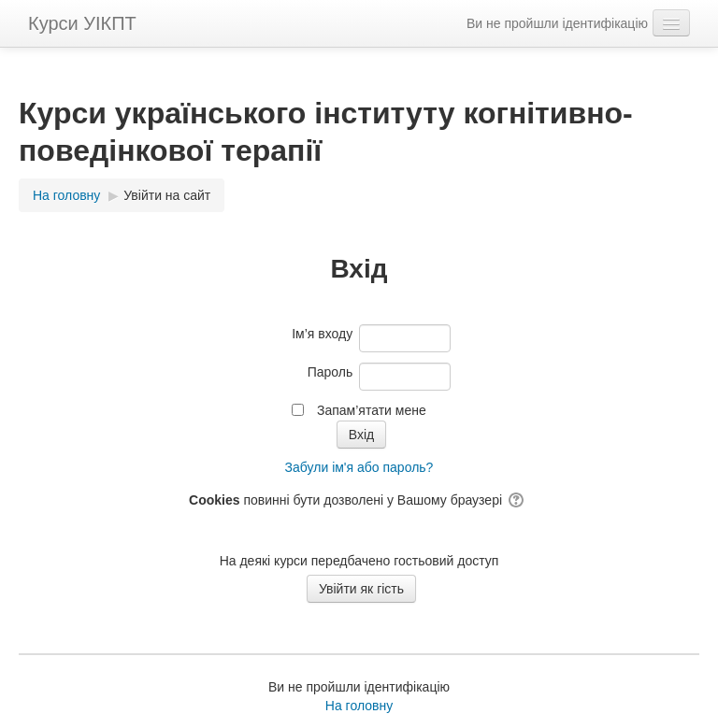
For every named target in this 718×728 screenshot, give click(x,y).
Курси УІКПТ (82, 23)
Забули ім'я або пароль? (359, 467)
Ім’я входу (322, 334)
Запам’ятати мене (372, 410)
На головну (359, 706)
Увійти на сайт (167, 195)
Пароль (330, 372)
